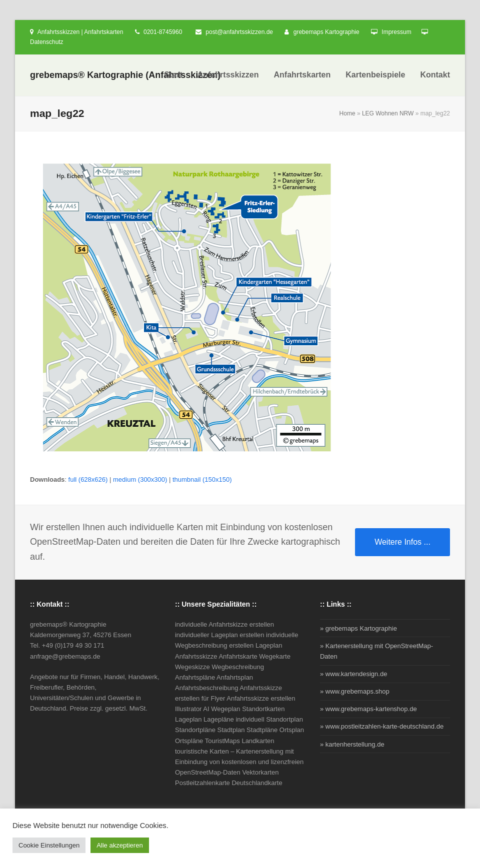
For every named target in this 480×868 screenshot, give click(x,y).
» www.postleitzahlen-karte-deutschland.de (382, 726)
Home (347, 113)
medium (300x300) (140, 479)
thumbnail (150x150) (202, 479)
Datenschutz (47, 42)
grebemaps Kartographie (326, 32)
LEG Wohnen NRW (388, 113)
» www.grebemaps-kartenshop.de (368, 709)
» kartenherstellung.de (352, 744)
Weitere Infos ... (402, 542)
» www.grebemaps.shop (355, 691)
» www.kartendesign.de (353, 674)
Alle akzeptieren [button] (120, 845)
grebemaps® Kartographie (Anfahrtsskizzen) (125, 75)
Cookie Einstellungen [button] (49, 845)
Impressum (396, 32)
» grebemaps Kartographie (358, 628)
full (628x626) (88, 479)
